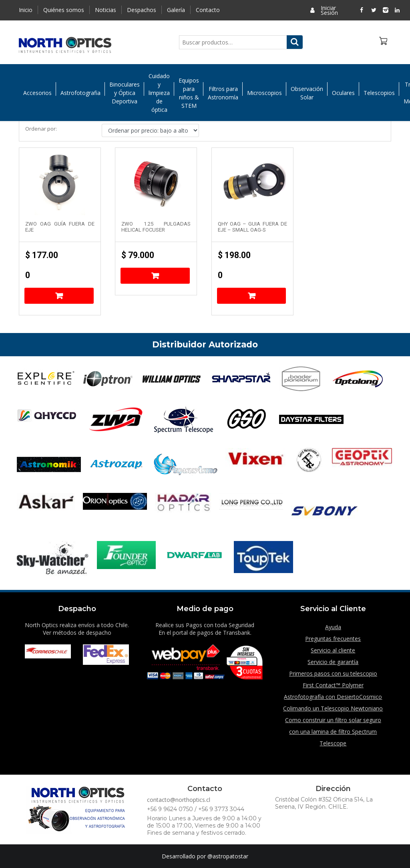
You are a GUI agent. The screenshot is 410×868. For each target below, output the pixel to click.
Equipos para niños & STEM (189, 93)
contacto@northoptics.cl (179, 800)
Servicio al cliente (333, 650)
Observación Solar (307, 93)
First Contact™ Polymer (333, 685)
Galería (176, 10)
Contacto (208, 10)
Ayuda (333, 627)
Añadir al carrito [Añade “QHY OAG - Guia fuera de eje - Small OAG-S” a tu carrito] (252, 296)
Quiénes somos (64, 10)
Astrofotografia (80, 93)
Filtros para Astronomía (223, 93)
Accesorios (37, 93)
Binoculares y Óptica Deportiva (125, 93)
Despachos (142, 10)
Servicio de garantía (333, 662)
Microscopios (264, 93)
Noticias (106, 10)
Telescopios (379, 93)
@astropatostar (228, 856)
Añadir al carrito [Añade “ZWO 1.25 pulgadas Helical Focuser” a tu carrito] (155, 276)
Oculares (343, 93)
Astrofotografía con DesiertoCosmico (333, 697)
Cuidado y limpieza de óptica (159, 93)
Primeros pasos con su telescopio (333, 673)
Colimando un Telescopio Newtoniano (333, 708)
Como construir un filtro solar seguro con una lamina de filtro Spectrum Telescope (333, 732)
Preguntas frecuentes (333, 639)
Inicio (26, 10)
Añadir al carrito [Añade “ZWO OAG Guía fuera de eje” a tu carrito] (59, 296)
